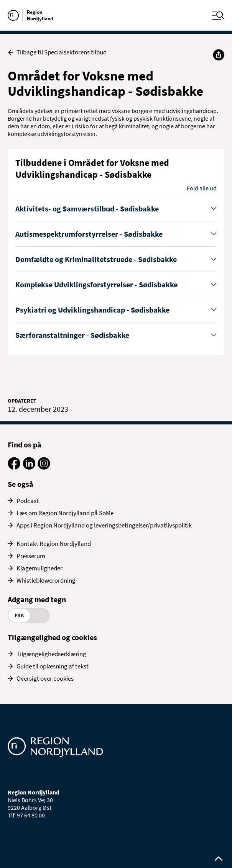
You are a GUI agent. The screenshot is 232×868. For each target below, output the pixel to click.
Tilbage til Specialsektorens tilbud (57, 52)
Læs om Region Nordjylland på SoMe (65, 513)
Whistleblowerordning (46, 580)
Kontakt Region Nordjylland (54, 544)
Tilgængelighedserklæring (51, 654)
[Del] (219, 55)
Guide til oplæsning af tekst (53, 666)
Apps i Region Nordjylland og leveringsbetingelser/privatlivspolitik (104, 525)
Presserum (31, 556)
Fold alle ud (202, 188)
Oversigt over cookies (45, 678)
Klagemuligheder (39, 568)
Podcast (28, 501)
